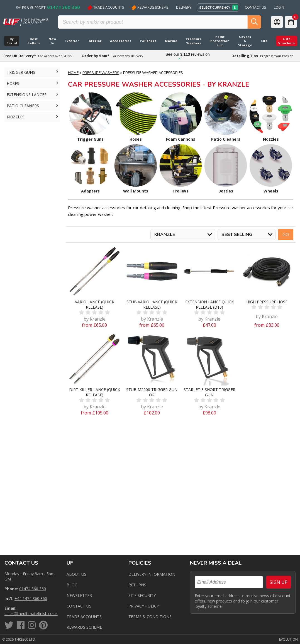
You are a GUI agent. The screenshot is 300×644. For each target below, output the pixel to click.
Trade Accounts (106, 8)
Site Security (142, 595)
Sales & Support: (48, 8)
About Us (76, 574)
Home (73, 73)
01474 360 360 (33, 589)
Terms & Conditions (150, 617)
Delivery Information (152, 574)
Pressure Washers (101, 73)
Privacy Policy (144, 606)
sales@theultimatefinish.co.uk (31, 613)
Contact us (79, 606)
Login (279, 8)
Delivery (184, 8)
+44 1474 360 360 (31, 598)
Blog (72, 585)
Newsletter (79, 595)
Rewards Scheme (150, 8)
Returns (137, 585)
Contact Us (255, 8)
